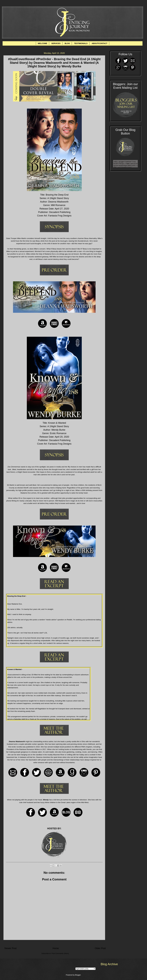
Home (56, 948)
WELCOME (42, 43)
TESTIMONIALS (81, 43)
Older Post (100, 948)
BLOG (67, 43)
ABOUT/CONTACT (99, 43)
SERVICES (56, 43)
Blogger (78, 975)
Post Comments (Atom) (60, 953)
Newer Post (11, 948)
